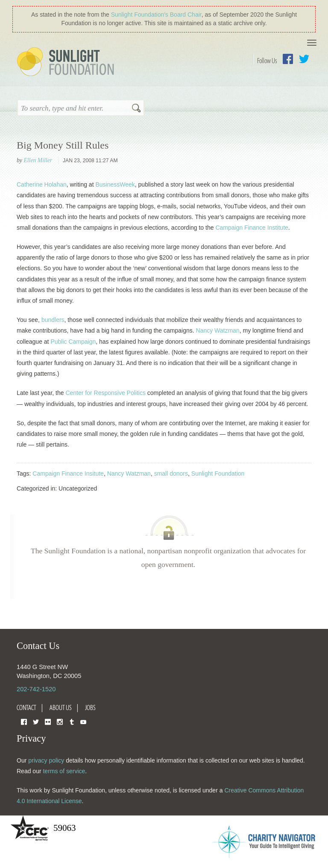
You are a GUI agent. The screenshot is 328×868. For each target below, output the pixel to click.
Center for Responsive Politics (105, 393)
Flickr (48, 721)
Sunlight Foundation (67, 62)
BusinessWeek (115, 184)
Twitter (304, 59)
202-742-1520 (36, 689)
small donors (171, 473)
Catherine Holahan (42, 184)
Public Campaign (73, 342)
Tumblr (72, 721)
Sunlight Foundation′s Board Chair (156, 15)
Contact (26, 707)
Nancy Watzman (218, 330)
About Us (61, 707)
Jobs (90, 707)
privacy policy (46, 760)
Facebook (288, 59)
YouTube (83, 721)
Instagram (60, 721)
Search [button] (136, 109)
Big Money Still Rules (63, 145)
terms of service (64, 771)
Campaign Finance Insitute (68, 473)
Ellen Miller (38, 160)
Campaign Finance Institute (252, 228)
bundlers (53, 320)
